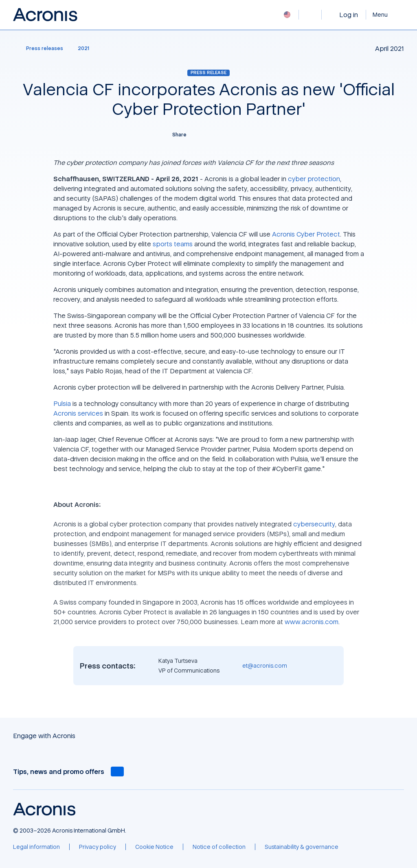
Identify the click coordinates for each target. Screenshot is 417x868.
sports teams (173, 244)
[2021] (83, 48)
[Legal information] (36, 847)
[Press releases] (40, 48)
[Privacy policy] (98, 847)
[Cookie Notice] (154, 847)
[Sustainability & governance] (302, 847)
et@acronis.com (265, 665)
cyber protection (314, 179)
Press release (208, 72)
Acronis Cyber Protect (306, 234)
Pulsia (62, 403)
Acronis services (78, 413)
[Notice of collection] (219, 847)
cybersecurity (314, 524)
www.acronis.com (312, 622)
